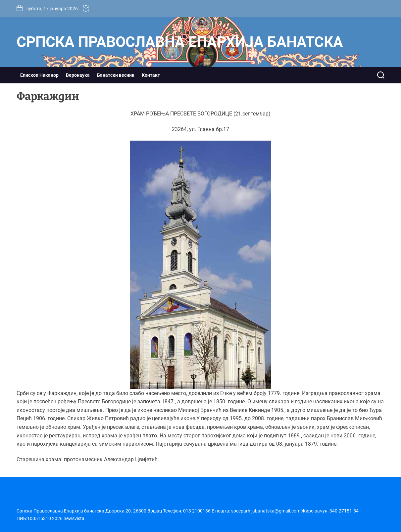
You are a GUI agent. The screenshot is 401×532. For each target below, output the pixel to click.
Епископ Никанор (39, 75)
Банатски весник (116, 75)
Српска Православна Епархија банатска (180, 42)
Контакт (151, 75)
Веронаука (78, 75)
